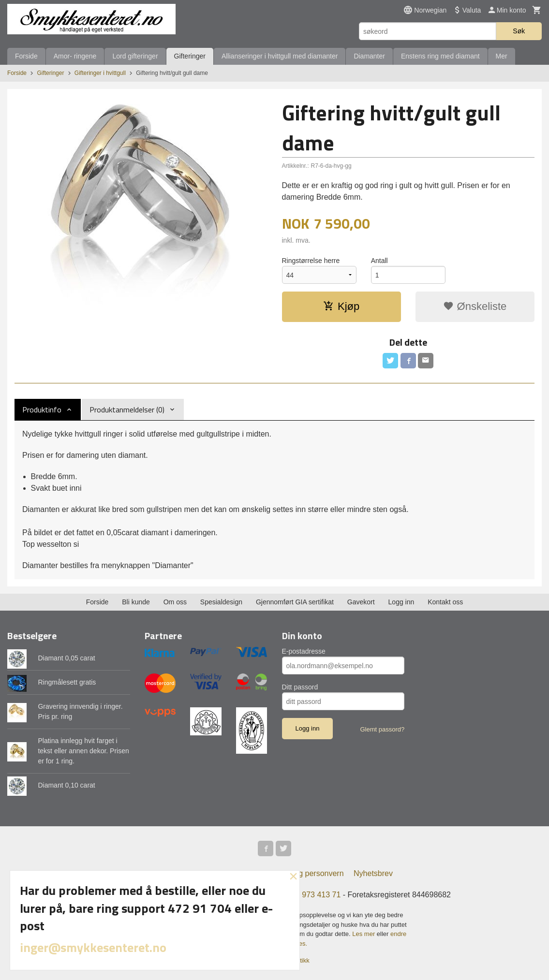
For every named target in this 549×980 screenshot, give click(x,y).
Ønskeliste (475, 306)
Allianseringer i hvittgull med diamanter (280, 56)
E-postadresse (304, 651)
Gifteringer (190, 56)
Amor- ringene (75, 56)
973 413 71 (321, 895)
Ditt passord (300, 687)
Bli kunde (136, 602)
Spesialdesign (221, 602)
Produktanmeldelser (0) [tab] (127, 410)
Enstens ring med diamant (440, 56)
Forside (26, 56)
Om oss (175, 602)
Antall (379, 261)
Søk (519, 31)
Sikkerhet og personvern (302, 873)
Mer (502, 56)
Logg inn (401, 602)
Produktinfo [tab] (42, 410)
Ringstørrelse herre (311, 261)
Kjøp (341, 306)
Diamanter (369, 56)
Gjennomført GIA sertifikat (295, 602)
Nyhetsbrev (373, 873)
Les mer (364, 934)
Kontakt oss (445, 602)
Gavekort (361, 602)
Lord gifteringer (135, 56)
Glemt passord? (382, 729)
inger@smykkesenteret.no (93, 947)
